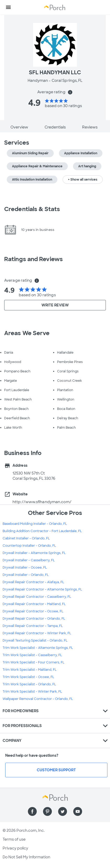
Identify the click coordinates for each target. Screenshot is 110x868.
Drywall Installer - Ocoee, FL (25, 568)
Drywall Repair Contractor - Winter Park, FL (37, 633)
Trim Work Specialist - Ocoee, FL (28, 677)
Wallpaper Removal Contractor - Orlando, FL (38, 699)
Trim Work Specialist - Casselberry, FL (32, 655)
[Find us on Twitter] (63, 811)
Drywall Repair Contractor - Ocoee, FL (33, 611)
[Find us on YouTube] (78, 811)
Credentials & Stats (32, 209)
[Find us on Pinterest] (47, 811)
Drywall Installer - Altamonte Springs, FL (34, 553)
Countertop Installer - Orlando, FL (29, 546)
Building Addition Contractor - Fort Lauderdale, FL (42, 531)
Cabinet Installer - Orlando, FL (26, 538)
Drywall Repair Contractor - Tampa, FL (33, 626)
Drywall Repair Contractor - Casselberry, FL (37, 597)
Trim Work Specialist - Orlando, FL (29, 684)
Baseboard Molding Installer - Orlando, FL (35, 524)
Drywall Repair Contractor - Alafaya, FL (33, 582)
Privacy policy (15, 848)
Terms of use (14, 839)
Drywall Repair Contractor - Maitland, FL (34, 604)
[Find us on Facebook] (32, 811)
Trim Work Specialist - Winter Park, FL (32, 692)
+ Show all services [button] (83, 180)
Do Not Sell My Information (26, 857)
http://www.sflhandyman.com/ (42, 502)
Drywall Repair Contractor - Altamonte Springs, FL (42, 589)
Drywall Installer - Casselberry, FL (29, 560)
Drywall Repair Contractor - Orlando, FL (34, 619)
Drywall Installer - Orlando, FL (26, 575)
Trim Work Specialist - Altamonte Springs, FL (38, 648)
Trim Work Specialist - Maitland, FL (30, 670)
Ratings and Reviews (33, 259)
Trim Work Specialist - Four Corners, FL (33, 662)
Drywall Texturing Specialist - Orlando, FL (35, 641)
